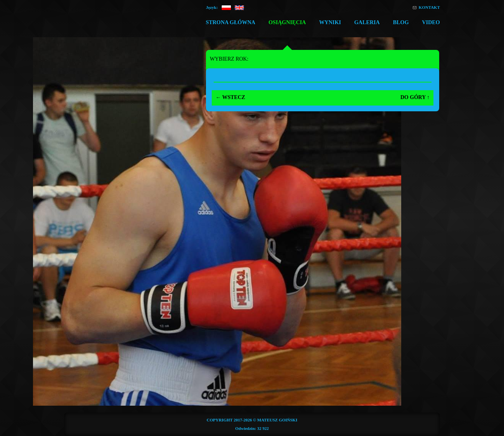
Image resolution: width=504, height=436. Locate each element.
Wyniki (330, 22)
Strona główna (230, 22)
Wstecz (230, 97)
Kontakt (429, 7)
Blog (401, 22)
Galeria (367, 22)
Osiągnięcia (287, 22)
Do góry (415, 97)
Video (431, 22)
